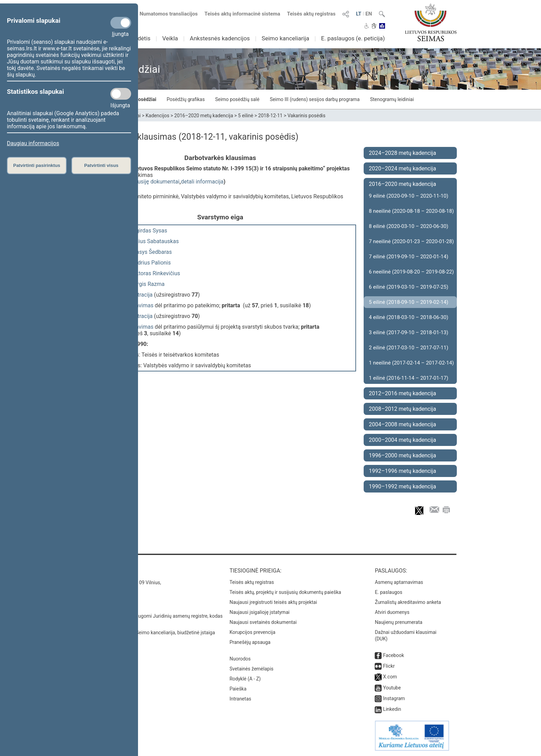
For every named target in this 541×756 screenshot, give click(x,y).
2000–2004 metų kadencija (402, 440)
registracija (139, 295)
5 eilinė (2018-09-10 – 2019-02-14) (409, 302)
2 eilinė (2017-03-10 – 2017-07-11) (409, 348)
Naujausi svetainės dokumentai (263, 622)
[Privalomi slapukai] (121, 23)
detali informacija (202, 182)
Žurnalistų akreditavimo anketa (408, 602)
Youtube (392, 688)
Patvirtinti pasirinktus (37, 165)
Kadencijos (158, 116)
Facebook (394, 655)
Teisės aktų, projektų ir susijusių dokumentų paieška (285, 592)
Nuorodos (240, 659)
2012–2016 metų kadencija (402, 393)
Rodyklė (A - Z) (245, 679)
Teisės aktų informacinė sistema (243, 14)
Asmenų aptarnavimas (399, 582)
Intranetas (240, 699)
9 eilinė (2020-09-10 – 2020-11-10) (409, 196)
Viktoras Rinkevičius (156, 273)
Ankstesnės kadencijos (220, 38)
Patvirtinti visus (101, 165)
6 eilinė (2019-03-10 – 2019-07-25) (409, 287)
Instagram (394, 698)
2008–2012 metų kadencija (402, 409)
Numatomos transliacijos (165, 14)
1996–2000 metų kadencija (402, 455)
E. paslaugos (388, 592)
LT (359, 14)
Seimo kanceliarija (285, 38)
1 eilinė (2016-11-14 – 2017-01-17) (409, 378)
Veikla (170, 38)
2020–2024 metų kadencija (402, 168)
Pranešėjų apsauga (250, 642)
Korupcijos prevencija (252, 632)
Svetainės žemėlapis (251, 669)
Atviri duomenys (392, 612)
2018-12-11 (270, 116)
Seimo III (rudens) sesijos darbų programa (315, 99)
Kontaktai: (100, 571)
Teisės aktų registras (311, 14)
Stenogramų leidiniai (392, 99)
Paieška (238, 689)
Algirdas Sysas (149, 231)
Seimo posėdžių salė (237, 99)
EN (369, 14)
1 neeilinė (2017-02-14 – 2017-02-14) (411, 363)
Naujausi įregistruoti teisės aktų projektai (273, 602)
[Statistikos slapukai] (121, 94)
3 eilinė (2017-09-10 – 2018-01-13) (409, 332)
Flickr (389, 666)
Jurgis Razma (148, 284)
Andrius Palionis (151, 263)
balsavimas (140, 305)
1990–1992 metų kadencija (402, 486)
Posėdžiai (146, 99)
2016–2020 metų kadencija (204, 116)
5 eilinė (246, 116)
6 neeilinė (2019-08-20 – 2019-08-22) (411, 272)
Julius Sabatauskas (155, 241)
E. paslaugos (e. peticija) (353, 38)
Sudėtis (141, 38)
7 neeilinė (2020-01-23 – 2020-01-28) (411, 241)
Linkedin (392, 709)
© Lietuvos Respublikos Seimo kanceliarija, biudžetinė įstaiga (150, 633)
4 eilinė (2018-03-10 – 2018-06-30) (409, 317)
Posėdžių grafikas (186, 99)
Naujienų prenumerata (399, 622)
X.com (390, 677)
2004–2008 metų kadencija (402, 424)
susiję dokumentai (157, 182)
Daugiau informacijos (33, 143)
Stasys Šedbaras (151, 252)
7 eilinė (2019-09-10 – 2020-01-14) (409, 257)
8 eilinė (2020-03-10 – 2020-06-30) (409, 226)
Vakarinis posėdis (306, 116)
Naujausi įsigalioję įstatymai (259, 612)
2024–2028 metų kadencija (402, 153)
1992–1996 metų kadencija (402, 471)
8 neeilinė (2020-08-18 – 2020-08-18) (411, 211)
